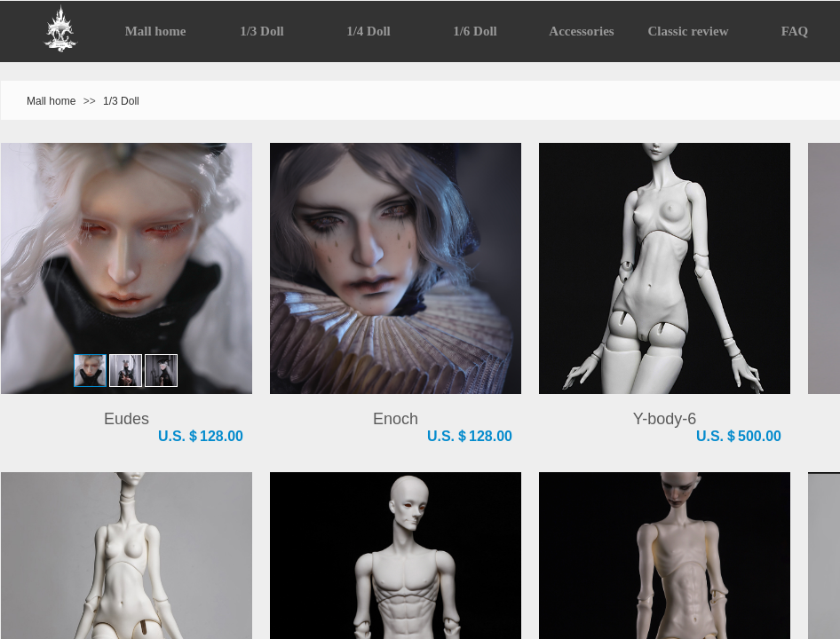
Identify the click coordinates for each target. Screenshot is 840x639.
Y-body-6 (665, 419)
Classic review (689, 31)
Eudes (127, 419)
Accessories (581, 31)
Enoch (396, 419)
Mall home (51, 101)
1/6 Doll (475, 31)
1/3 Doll (121, 101)
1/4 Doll (368, 31)
